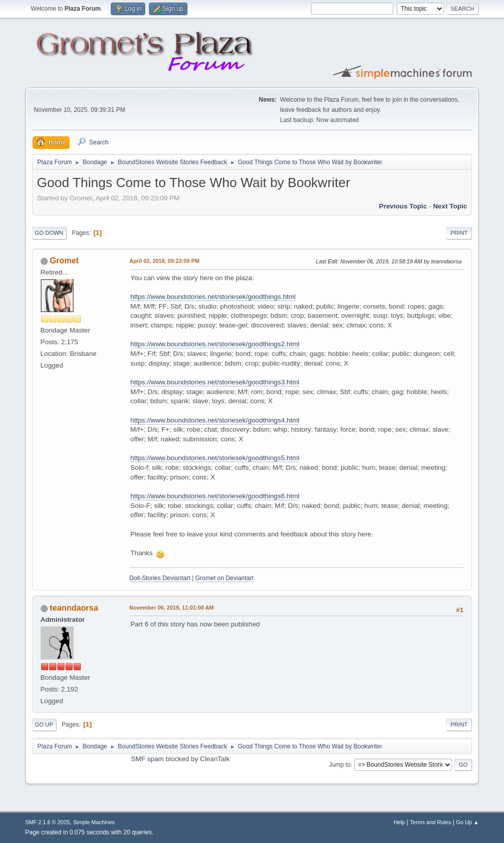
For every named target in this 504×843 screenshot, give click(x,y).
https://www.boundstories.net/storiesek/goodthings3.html (215, 382)
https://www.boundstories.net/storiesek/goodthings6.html (215, 496)
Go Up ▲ (468, 822)
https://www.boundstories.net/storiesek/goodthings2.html (215, 344)
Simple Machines (94, 822)
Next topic (450, 206)
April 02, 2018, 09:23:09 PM (165, 261)
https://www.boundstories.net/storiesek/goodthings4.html (215, 420)
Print (459, 233)
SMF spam (147, 759)
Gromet (64, 261)
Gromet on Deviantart (224, 578)
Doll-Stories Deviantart (160, 578)
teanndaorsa (74, 608)
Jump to (340, 764)
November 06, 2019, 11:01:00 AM (172, 608)
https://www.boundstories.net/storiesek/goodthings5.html (215, 458)
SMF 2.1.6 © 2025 (48, 822)
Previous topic (403, 206)
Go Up (44, 725)
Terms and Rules (431, 822)
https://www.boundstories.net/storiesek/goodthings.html (213, 297)
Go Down (49, 233)
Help (399, 822)
